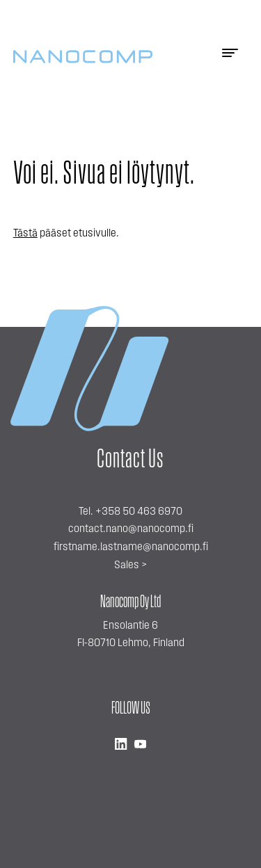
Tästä (25, 234)
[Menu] (230, 57)
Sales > (130, 565)
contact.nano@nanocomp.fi (131, 529)
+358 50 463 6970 (139, 512)
